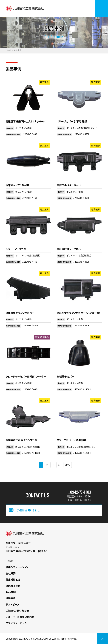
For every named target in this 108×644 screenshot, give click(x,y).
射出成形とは (13, 580)
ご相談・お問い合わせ (17, 611)
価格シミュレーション (17, 567)
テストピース (13, 604)
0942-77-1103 (81, 492)
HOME (8, 50)
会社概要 (11, 573)
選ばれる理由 (13, 586)
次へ (68, 465)
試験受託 (11, 598)
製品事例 (11, 592)
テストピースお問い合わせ (20, 617)
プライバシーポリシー (17, 623)
